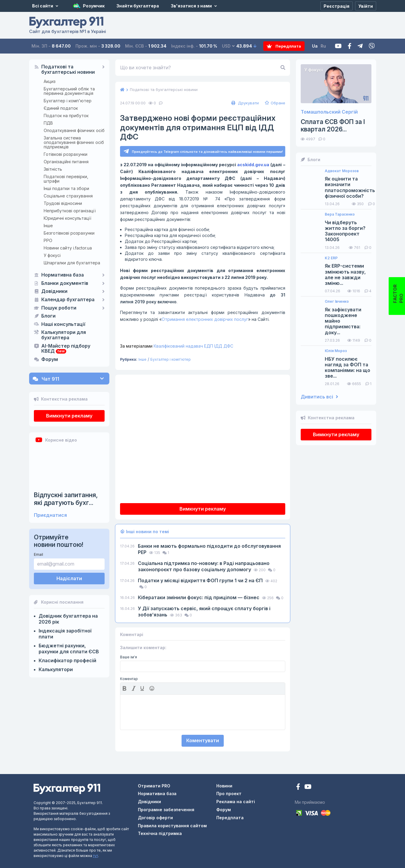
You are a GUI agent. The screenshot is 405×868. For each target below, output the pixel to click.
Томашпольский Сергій (329, 112)
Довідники (54, 291)
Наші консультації (63, 324)
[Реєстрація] (337, 6)
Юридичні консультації (67, 218)
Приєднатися (50, 515)
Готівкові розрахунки (66, 154)
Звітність (53, 169)
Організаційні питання (66, 162)
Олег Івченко (337, 302)
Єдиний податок (61, 108)
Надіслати (69, 578)
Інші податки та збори (66, 188)
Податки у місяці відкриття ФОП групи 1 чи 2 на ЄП (201, 581)
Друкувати (244, 103)
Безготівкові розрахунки (69, 233)
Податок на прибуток (66, 116)
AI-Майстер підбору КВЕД (66, 349)
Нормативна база (63, 275)
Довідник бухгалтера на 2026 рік (68, 619)
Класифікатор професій (67, 660)
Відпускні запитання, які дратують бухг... (66, 499)
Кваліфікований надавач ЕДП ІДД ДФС (177, 346)
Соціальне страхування (68, 196)
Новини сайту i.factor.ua (68, 248)
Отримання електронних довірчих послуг (205, 320)
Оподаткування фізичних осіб (74, 130)
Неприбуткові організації (70, 211)
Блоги (48, 316)
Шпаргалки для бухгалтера (72, 263)
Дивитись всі (319, 397)
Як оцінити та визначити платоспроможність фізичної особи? (350, 187)
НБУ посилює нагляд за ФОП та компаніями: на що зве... (348, 368)
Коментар (129, 679)
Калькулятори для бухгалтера (64, 335)
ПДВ (48, 123)
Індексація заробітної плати (65, 634)
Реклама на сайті (236, 802)
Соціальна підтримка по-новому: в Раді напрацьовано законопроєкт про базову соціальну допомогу (204, 567)
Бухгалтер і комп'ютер (68, 101)
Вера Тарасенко (340, 214)
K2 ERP (331, 258)
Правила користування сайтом (172, 826)
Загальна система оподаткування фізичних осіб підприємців (74, 142)
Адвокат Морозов (342, 171)
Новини (224, 786)
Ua (316, 46)
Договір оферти (155, 818)
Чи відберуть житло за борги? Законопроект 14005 (345, 231)
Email (38, 554)
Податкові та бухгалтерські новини (68, 70)
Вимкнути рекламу (69, 416)
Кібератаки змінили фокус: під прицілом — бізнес (199, 598)
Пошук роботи (59, 308)
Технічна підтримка (160, 834)
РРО (48, 240)
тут (96, 856)
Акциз (50, 81)
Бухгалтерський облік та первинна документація (69, 91)
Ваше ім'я (129, 657)
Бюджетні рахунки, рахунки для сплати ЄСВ (69, 649)
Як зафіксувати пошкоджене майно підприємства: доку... (343, 321)
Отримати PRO (154, 786)
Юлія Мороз (336, 351)
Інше (48, 226)
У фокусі (52, 255)
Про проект (229, 794)
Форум (50, 360)
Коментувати (203, 741)
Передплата (284, 46)
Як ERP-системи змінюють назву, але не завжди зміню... (345, 275)
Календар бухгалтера (68, 300)
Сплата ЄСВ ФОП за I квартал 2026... (333, 125)
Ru (324, 46)
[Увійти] (366, 6)
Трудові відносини (63, 203)
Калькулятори (56, 669)
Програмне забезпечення (166, 810)
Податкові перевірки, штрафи (66, 179)
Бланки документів (65, 283)
